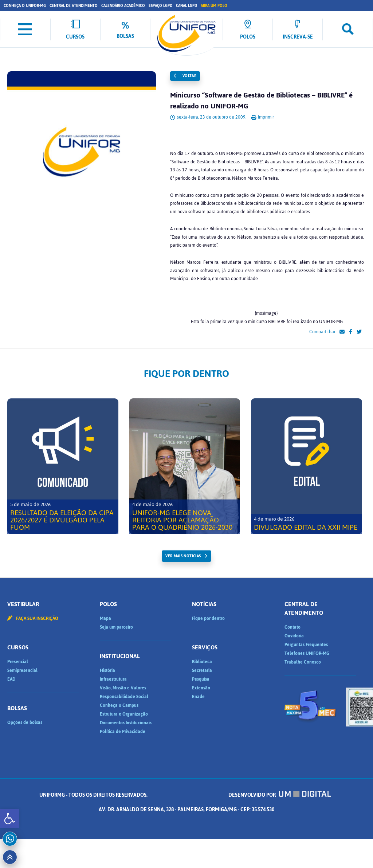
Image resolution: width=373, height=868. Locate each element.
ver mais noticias (183, 556)
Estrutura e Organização (124, 714)
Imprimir (262, 117)
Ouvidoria (294, 636)
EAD (11, 679)
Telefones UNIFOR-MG (307, 653)
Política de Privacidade (123, 732)
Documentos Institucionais (126, 723)
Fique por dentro (208, 618)
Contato (292, 627)
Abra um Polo (214, 6)
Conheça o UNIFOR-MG (25, 6)
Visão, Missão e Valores (123, 688)
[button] (9, 819)
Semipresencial (22, 670)
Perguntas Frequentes (306, 645)
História (107, 670)
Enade (198, 697)
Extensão (201, 688)
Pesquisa (201, 679)
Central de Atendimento (74, 6)
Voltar (185, 76)
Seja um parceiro (116, 627)
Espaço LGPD (160, 6)
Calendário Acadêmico (123, 6)
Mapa (105, 618)
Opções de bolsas (25, 722)
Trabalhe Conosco (303, 662)
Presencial (18, 662)
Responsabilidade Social (124, 697)
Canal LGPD (186, 6)
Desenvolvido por (280, 795)
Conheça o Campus (119, 705)
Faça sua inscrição (33, 618)
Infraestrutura (113, 679)
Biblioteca (202, 662)
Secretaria (202, 670)
